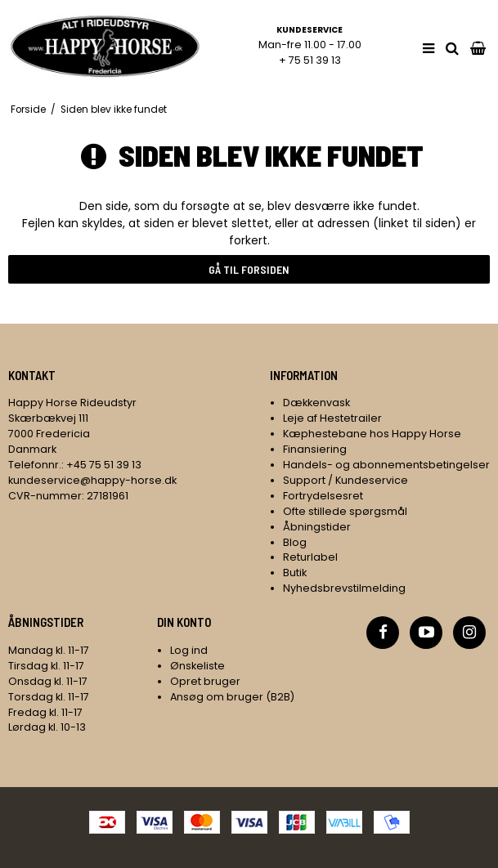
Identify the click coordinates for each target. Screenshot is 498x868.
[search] (452, 49)
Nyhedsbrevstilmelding (344, 588)
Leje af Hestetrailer (332, 418)
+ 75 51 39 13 (310, 60)
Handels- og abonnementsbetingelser (386, 465)
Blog (295, 542)
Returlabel (310, 557)
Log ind (189, 650)
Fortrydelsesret (323, 496)
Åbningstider (317, 527)
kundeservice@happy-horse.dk (92, 480)
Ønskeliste (197, 666)
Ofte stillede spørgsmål (345, 511)
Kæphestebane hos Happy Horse (372, 434)
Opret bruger (205, 681)
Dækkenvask (316, 403)
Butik (295, 573)
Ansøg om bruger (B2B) (232, 697)
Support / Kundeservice (345, 480)
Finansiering (315, 449)
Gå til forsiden (249, 269)
